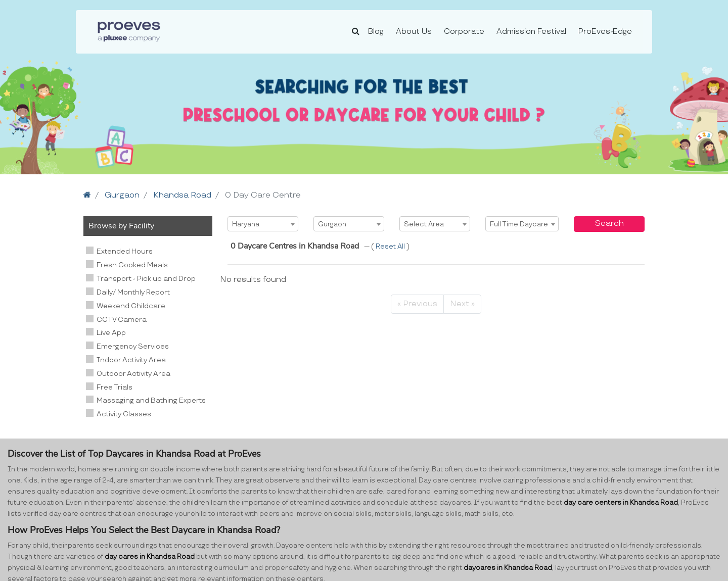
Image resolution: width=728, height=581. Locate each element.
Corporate (464, 32)
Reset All (391, 247)
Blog (376, 32)
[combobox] (263, 224)
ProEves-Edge (605, 32)
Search (609, 224)
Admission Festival (531, 32)
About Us (414, 32)
